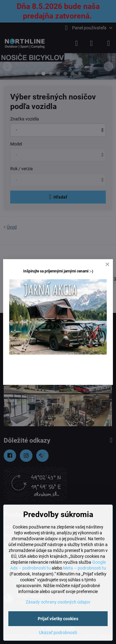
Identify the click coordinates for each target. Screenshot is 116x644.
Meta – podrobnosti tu (85, 568)
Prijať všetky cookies (58, 619)
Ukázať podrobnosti (58, 633)
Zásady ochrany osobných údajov (58, 602)
